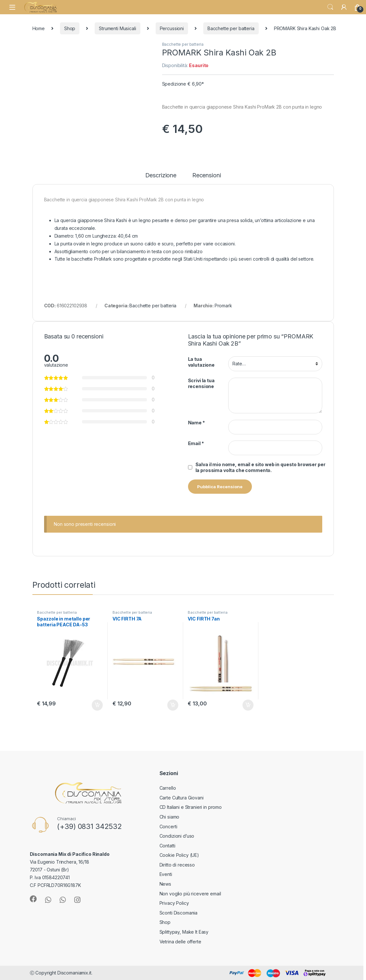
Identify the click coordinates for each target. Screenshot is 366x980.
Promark (223, 306)
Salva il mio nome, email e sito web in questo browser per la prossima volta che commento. (260, 467)
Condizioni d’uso (177, 836)
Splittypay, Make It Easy (184, 932)
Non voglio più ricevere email (190, 894)
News (165, 884)
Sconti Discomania (179, 913)
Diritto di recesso (177, 865)
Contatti (167, 846)
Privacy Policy (174, 903)
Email (196, 443)
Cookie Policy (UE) (179, 855)
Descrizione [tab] (161, 176)
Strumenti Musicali (117, 28)
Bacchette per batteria (231, 28)
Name (196, 423)
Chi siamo (170, 817)
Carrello (168, 788)
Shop (70, 28)
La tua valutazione (201, 362)
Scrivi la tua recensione (201, 383)
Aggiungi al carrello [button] (97, 705)
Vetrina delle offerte (180, 942)
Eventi (166, 874)
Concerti (168, 827)
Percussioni (172, 28)
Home (39, 28)
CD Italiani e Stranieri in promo (191, 807)
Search (330, 7)
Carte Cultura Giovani (182, 798)
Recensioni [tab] (207, 176)
